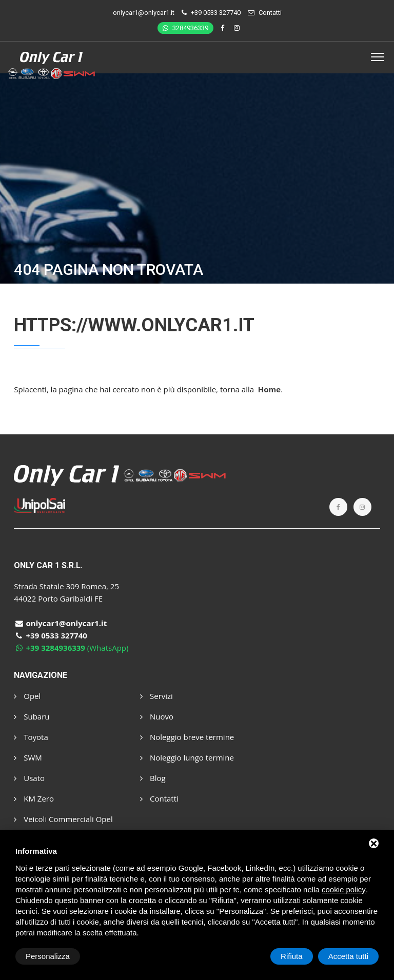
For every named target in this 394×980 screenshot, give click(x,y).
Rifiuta (292, 956)
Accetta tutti (348, 956)
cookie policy (344, 889)
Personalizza (48, 956)
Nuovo (157, 716)
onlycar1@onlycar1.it (144, 13)
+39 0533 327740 (216, 13)
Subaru (32, 716)
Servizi (156, 696)
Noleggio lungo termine (187, 757)
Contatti (270, 13)
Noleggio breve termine (187, 737)
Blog (153, 778)
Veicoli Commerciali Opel (63, 819)
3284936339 (185, 28)
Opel (27, 696)
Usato (29, 778)
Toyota (31, 737)
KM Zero (34, 798)
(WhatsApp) (71, 648)
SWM (28, 757)
